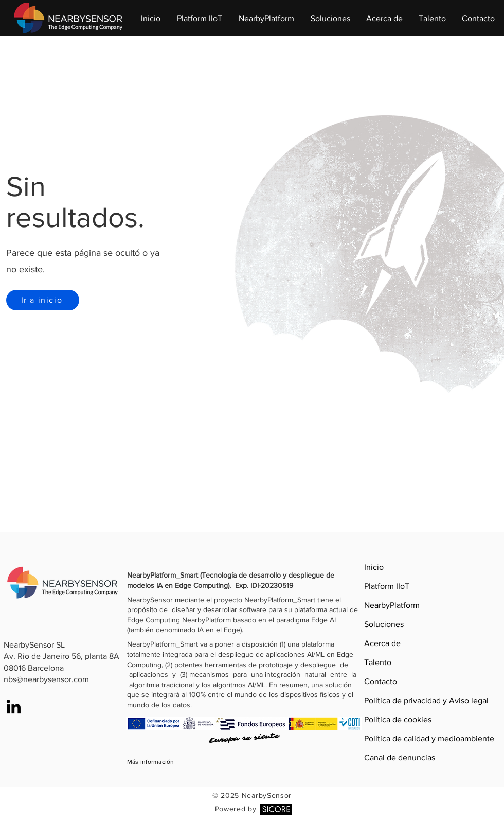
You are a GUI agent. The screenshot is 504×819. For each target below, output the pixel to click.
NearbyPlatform (385, 605)
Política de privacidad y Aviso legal (385, 700)
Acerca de (382, 643)
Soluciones (384, 624)
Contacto (381, 681)
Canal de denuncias (385, 757)
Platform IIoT (385, 586)
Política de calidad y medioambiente (385, 738)
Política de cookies (385, 719)
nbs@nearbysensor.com (46, 679)
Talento (378, 662)
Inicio (374, 567)
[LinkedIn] (14, 707)
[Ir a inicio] (43, 300)
